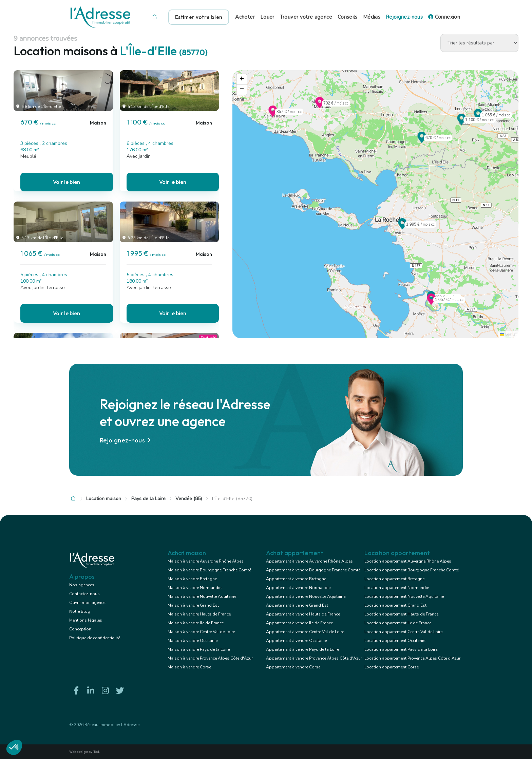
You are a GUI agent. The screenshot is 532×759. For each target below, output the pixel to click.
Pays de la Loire (148, 499)
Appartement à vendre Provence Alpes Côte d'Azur (314, 658)
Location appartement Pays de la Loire (401, 649)
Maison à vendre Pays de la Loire (199, 649)
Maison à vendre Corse (189, 667)
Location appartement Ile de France (398, 623)
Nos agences (82, 585)
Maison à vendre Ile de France (196, 623)
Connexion (444, 17)
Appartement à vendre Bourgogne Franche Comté (313, 570)
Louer (267, 17)
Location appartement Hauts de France (401, 614)
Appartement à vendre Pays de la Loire (302, 649)
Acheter (245, 17)
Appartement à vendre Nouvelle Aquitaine (306, 596)
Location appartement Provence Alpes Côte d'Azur (412, 658)
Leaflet (508, 334)
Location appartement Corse (392, 667)
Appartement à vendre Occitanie (296, 641)
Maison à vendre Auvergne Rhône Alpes (206, 561)
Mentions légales (86, 620)
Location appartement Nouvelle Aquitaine (404, 596)
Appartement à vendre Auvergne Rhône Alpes (309, 561)
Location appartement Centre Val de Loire (403, 632)
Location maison (104, 499)
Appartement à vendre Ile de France (299, 623)
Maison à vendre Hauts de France (199, 614)
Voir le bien (66, 182)
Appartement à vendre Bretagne (296, 579)
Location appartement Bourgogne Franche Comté (412, 570)
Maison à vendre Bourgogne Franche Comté (209, 570)
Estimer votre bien (199, 17)
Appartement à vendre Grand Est (297, 605)
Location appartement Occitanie (395, 641)
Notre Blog (80, 611)
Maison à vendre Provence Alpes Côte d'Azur (210, 658)
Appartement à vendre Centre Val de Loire (305, 632)
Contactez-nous (84, 594)
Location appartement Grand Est (395, 605)
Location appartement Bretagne (394, 579)
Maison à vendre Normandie (194, 588)
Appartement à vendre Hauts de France (303, 614)
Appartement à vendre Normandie (298, 588)
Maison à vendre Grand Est (193, 605)
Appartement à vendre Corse (293, 667)
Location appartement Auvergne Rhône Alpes (408, 561)
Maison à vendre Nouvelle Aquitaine (202, 596)
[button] (422, 141)
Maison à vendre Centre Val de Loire (201, 632)
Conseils (348, 17)
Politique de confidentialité (95, 638)
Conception (80, 629)
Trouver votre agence (306, 17)
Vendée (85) (189, 499)
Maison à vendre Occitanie (193, 641)
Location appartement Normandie (397, 588)
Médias (372, 17)
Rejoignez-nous (404, 17)
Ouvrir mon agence (87, 603)
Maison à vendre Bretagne (192, 579)
